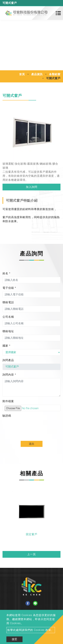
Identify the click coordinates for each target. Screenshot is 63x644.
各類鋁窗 (55, 74)
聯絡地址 (8, 331)
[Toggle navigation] (58, 13)
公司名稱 (8, 317)
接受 (14, 639)
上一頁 (32, 554)
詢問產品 (8, 360)
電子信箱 (9, 288)
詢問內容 (9, 375)
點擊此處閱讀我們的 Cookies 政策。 (31, 630)
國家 (6, 346)
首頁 (22, 74)
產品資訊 (37, 74)
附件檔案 (8, 401)
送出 (32, 444)
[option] (32, 132)
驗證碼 (7, 416)
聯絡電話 (8, 302)
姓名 (6, 273)
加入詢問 (32, 187)
